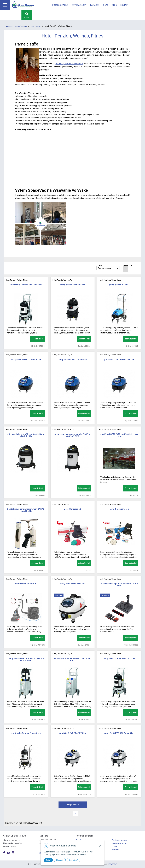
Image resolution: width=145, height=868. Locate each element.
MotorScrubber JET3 (119, 509)
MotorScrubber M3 (72, 509)
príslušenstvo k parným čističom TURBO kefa (119, 585)
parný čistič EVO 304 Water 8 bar (119, 733)
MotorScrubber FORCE (26, 584)
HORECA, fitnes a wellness (69, 64)
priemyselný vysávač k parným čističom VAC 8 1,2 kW (26, 435)
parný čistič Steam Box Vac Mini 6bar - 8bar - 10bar (26, 660)
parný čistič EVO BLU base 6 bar (119, 360)
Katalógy (95, 5)
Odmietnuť (73, 860)
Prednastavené (105, 268)
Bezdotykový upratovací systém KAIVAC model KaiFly (26, 510)
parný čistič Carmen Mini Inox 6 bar (26, 285)
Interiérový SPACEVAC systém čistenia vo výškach (119, 435)
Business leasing (60, 5)
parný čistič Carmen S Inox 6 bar (26, 733)
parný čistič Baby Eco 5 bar (73, 285)
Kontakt (124, 5)
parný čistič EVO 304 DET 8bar (72, 733)
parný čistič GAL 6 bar (119, 285)
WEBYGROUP (112, 864)
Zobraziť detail (37, 339)
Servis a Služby (79, 5)
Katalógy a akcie (119, 843)
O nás (106, 5)
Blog (114, 5)
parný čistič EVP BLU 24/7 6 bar (73, 360)
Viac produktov (73, 805)
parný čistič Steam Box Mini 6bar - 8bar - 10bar (72, 660)
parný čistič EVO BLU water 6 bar (26, 360)
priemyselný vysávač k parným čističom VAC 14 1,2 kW (72, 435)
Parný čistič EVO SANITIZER (72, 584)
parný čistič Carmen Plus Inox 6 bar (119, 659)
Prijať (48, 860)
